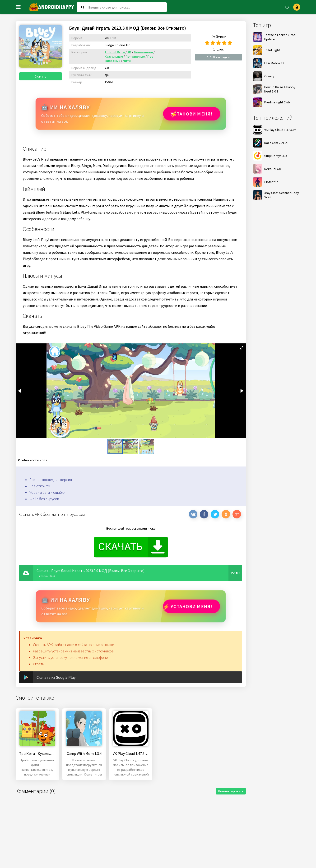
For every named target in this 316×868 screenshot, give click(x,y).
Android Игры (115, 52)
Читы (127, 61)
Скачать (41, 76)
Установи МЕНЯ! (191, 114)
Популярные (135, 56)
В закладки (218, 57)
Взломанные (143, 52)
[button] (242, 348)
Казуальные (114, 56)
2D (129, 52)
